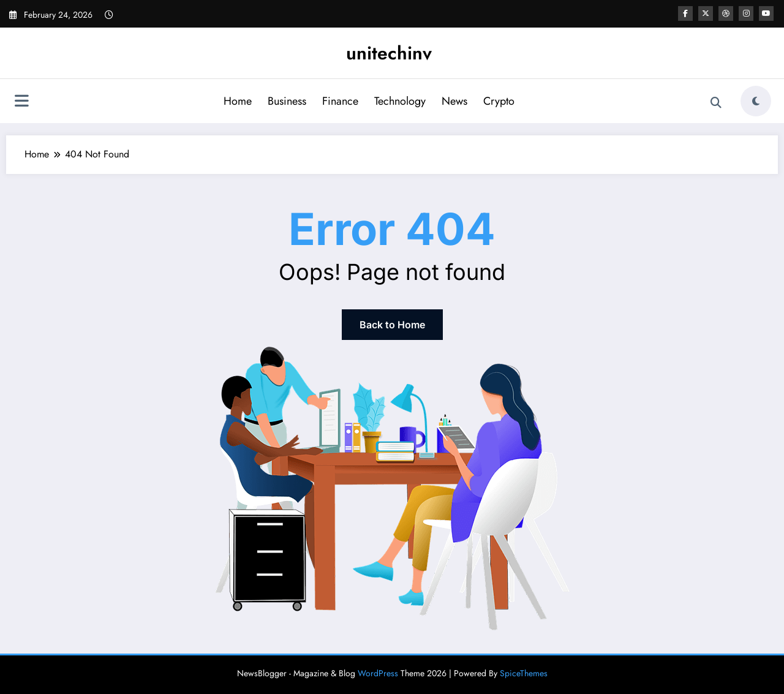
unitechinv (389, 53)
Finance (340, 101)
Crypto (499, 101)
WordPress (378, 673)
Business (287, 101)
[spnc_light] (756, 101)
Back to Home (392, 325)
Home (238, 101)
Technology (400, 101)
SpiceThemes (524, 673)
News (454, 101)
